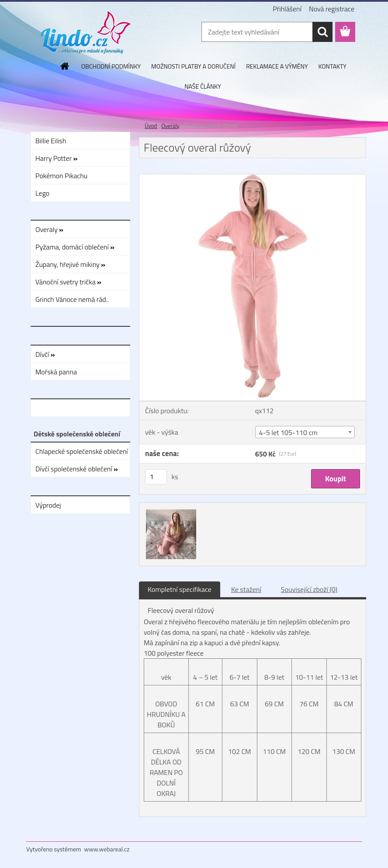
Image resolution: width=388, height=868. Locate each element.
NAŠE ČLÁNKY (203, 86)
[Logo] (86, 32)
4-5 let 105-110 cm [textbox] (288, 432)
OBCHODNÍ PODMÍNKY (111, 66)
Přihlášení (287, 9)
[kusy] (156, 477)
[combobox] (305, 432)
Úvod (151, 126)
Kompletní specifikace (180, 589)
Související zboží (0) (309, 589)
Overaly (170, 126)
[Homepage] (65, 66)
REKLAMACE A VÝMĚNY (277, 66)
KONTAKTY (333, 66)
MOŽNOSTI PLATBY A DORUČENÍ (193, 66)
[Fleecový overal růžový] (253, 178)
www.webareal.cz (107, 849)
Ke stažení (246, 589)
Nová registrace (332, 9)
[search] (322, 32)
